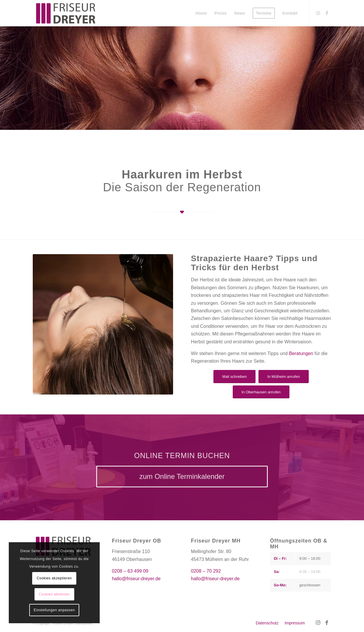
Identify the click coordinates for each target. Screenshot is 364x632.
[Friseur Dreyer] (66, 13)
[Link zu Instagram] (318, 13)
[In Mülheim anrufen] (283, 377)
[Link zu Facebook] (327, 13)
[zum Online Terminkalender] (182, 482)
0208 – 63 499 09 (130, 571)
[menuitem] (201, 13)
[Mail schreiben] (234, 377)
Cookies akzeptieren (54, 578)
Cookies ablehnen (54, 594)
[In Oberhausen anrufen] (261, 392)
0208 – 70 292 (206, 571)
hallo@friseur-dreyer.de (136, 579)
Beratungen (301, 353)
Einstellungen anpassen (54, 610)
